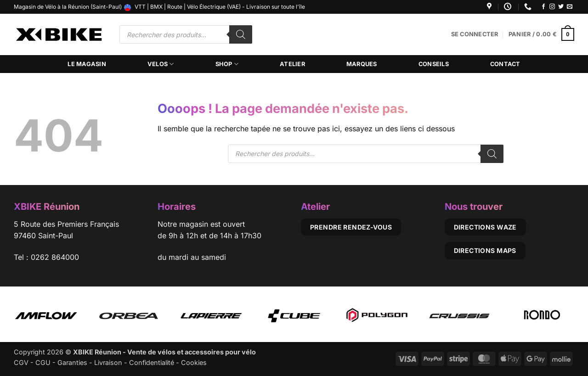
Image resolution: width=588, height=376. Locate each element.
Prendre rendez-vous (351, 227)
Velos (161, 64)
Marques (362, 64)
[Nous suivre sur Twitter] (561, 7)
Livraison (108, 362)
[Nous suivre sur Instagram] (552, 7)
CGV (21, 362)
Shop (227, 64)
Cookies (194, 362)
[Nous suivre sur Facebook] (543, 7)
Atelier (292, 64)
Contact (505, 64)
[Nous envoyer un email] (570, 7)
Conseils (434, 64)
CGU (43, 362)
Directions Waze (485, 227)
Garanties (72, 362)
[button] (475, 34)
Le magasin (87, 64)
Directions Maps (485, 250)
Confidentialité (152, 362)
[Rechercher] (241, 34)
